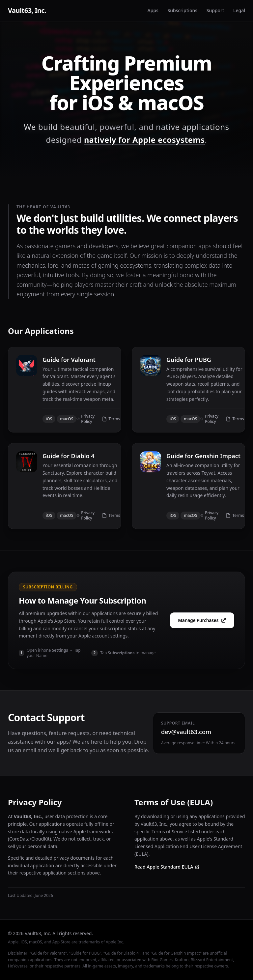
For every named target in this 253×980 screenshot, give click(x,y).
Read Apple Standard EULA (167, 867)
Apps (153, 10)
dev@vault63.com (186, 732)
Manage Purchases (202, 620)
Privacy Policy (85, 419)
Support (215, 10)
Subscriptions (183, 10)
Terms (111, 419)
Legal (239, 10)
